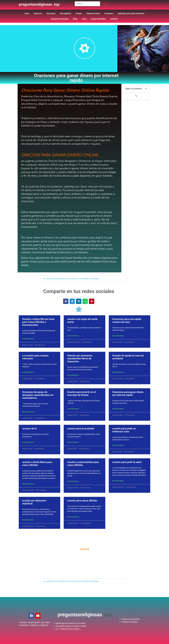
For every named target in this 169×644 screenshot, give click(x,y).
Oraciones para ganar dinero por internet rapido (128, 394)
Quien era (38, 13)
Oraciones (109, 13)
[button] (84, 279)
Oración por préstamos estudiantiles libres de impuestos (80, 358)
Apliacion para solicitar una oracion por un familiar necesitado (73, 279)
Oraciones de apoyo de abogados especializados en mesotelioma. (38, 395)
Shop (75, 19)
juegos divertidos (98, 19)
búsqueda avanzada (60, 19)
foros (84, 19)
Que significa (66, 13)
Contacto (114, 19)
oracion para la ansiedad (81, 429)
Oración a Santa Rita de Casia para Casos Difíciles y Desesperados (38, 322)
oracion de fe (29, 429)
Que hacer (51, 13)
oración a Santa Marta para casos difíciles (37, 464)
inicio (27, 13)
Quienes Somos (93, 13)
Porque (79, 13)
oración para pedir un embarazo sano (124, 430)
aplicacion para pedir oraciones (131, 13)
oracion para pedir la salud (127, 462)
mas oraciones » (28, 339)
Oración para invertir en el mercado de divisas (81, 394)
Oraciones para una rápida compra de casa (127, 321)
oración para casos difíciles (82, 501)
